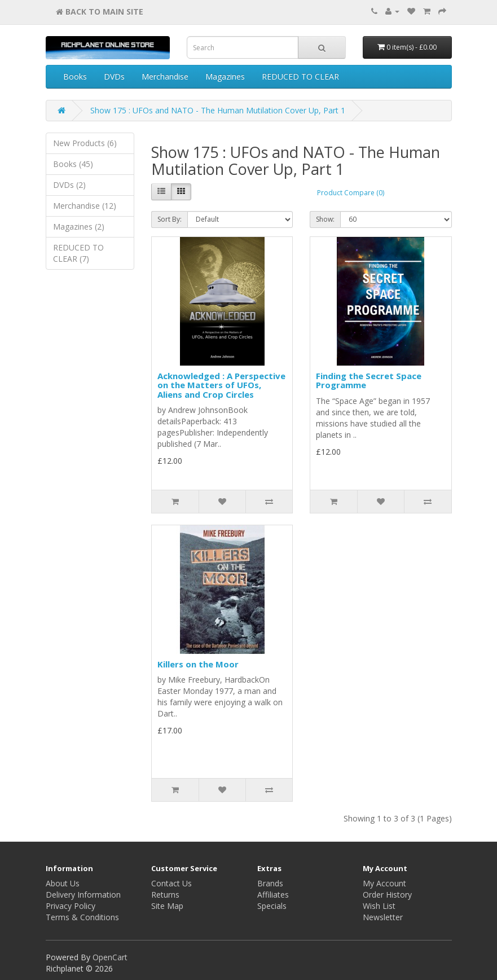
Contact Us (171, 883)
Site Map (167, 906)
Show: (325, 219)
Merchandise (165, 76)
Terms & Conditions (82, 917)
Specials (272, 906)
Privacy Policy (71, 906)
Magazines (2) (79, 227)
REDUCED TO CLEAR (300, 76)
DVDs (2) (69, 185)
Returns (165, 895)
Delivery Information (83, 895)
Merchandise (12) (85, 206)
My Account (384, 883)
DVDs (114, 76)
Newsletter (383, 917)
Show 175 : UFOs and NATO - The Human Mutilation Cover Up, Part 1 (218, 110)
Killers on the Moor (198, 664)
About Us (63, 883)
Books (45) (73, 164)
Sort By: (170, 219)
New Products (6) (85, 143)
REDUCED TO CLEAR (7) (78, 253)
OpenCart (110, 957)
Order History (387, 895)
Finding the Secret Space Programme (369, 381)
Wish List (379, 906)
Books (75, 76)
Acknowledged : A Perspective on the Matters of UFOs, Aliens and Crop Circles (221, 385)
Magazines (225, 76)
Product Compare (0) (351, 193)
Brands (270, 883)
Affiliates (273, 895)
